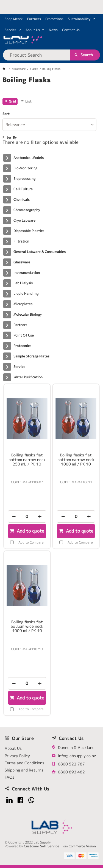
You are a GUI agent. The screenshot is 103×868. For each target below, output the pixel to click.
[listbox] (49, 125)
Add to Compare (31, 542)
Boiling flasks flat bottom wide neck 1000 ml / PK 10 (27, 626)
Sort (6, 114)
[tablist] (51, 87)
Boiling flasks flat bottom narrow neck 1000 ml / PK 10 (76, 459)
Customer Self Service (42, 846)
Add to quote (30, 531)
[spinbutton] (27, 516)
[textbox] (36, 55)
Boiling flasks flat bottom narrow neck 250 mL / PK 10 (27, 459)
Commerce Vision (82, 846)
